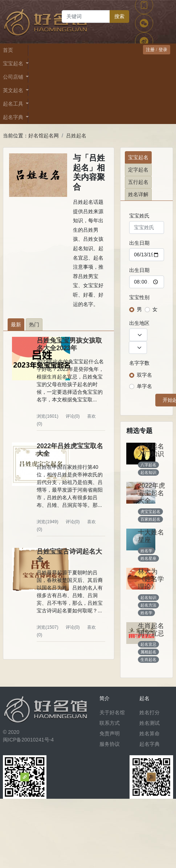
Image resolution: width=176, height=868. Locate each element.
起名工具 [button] (14, 104)
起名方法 (148, 605)
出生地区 (139, 323)
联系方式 (110, 723)
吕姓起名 (76, 136)
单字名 (144, 386)
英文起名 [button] (14, 90)
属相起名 (148, 652)
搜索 (119, 16)
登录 (163, 50)
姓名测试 (150, 723)
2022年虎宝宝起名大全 (152, 493)
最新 (16, 325)
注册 (150, 50)
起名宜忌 (148, 644)
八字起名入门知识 (151, 450)
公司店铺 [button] (14, 77)
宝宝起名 (138, 157)
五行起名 (138, 182)
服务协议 (110, 744)
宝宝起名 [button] (14, 63)
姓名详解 (138, 194)
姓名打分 (150, 712)
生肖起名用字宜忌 (151, 630)
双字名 (144, 375)
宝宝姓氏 (139, 216)
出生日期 (139, 243)
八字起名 (148, 465)
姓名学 (146, 551)
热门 (34, 325)
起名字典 (150, 744)
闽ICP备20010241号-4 (28, 740)
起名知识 (148, 472)
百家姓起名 (150, 519)
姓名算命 (150, 733)
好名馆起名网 (44, 136)
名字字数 (139, 363)
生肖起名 (148, 660)
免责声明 (110, 733)
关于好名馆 (112, 712)
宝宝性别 (139, 297)
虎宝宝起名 (150, 512)
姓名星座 (148, 558)
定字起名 (138, 170)
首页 (8, 50)
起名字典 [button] (14, 117)
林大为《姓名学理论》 (151, 579)
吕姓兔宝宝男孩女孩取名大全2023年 (69, 344)
